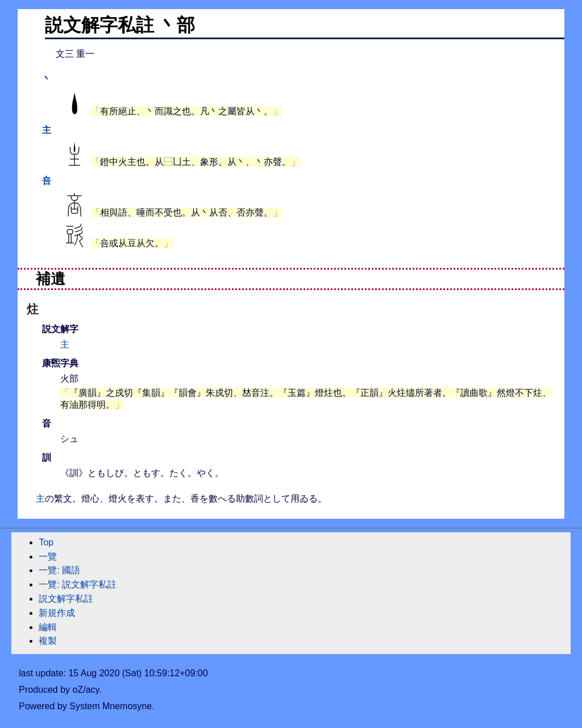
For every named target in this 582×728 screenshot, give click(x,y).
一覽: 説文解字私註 (78, 584)
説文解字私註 (66, 599)
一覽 (48, 557)
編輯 (48, 627)
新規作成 (57, 613)
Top (46, 542)
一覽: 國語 (59, 570)
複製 (48, 641)
